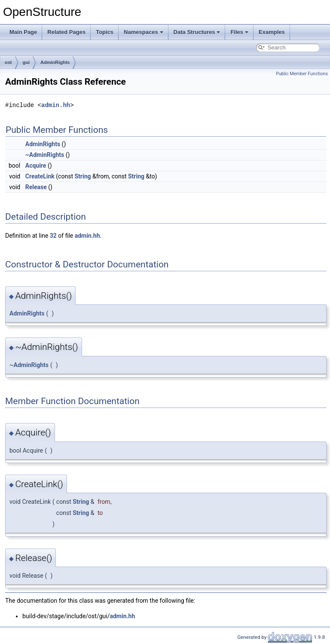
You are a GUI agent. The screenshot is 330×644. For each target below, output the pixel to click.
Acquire (36, 166)
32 (53, 236)
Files (239, 32)
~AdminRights (45, 155)
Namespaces (144, 32)
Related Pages (66, 32)
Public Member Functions (302, 74)
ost (8, 62)
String (82, 176)
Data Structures (197, 32)
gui (26, 62)
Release (36, 187)
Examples (272, 32)
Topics (105, 32)
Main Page (23, 32)
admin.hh (56, 105)
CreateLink (40, 176)
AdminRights (55, 62)
